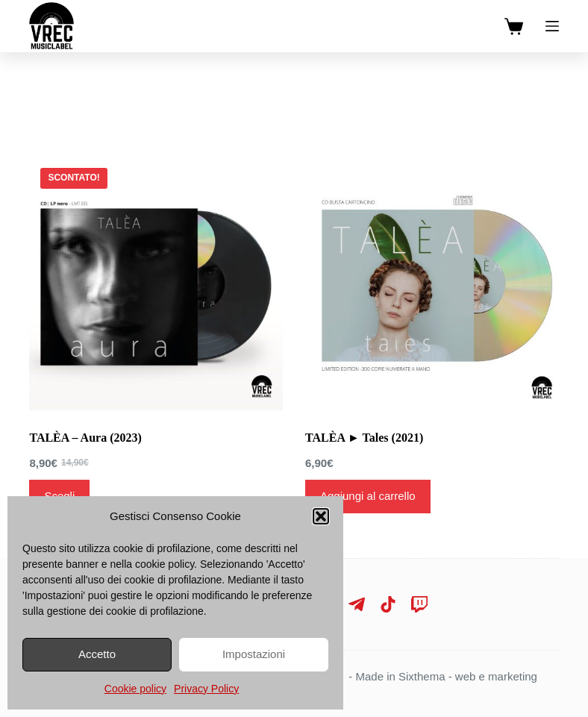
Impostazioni (254, 654)
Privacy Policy (206, 689)
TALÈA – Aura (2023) (85, 438)
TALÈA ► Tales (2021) (364, 438)
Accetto (97, 654)
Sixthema (422, 676)
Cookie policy (135, 689)
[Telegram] (357, 604)
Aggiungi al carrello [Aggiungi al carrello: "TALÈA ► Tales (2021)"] (368, 496)
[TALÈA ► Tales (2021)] (432, 284)
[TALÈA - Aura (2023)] (156, 284)
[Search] (294, 82)
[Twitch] (419, 604)
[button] (321, 516)
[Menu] (552, 26)
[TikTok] (388, 604)
